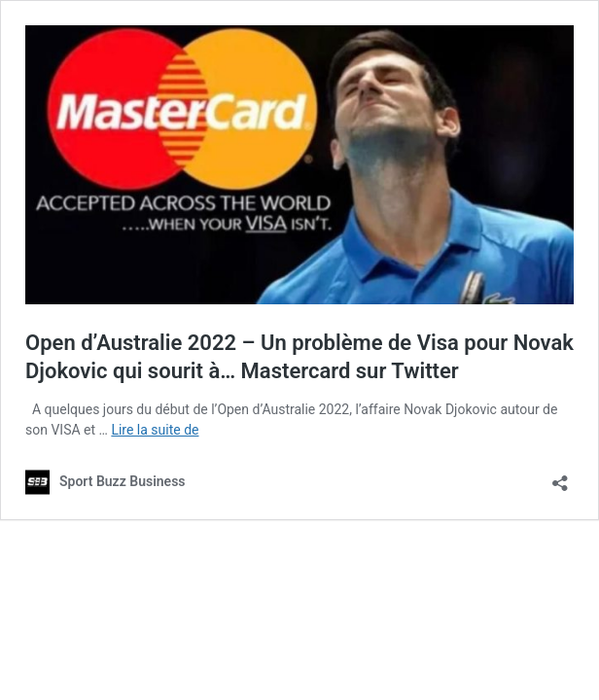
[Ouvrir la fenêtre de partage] (560, 477)
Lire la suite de (155, 430)
